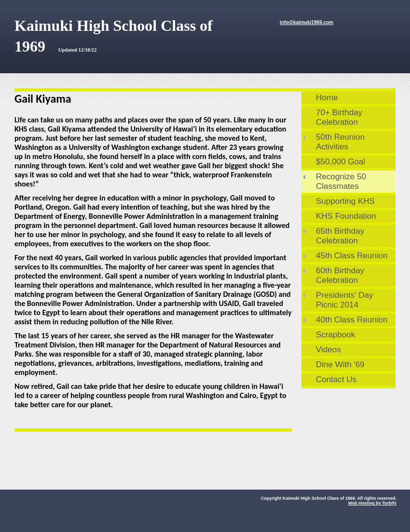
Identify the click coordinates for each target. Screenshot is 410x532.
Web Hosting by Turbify (372, 503)
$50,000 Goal (341, 162)
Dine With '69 (340, 365)
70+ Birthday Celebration (339, 117)
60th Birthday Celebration (340, 275)
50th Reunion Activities (340, 142)
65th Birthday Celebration (340, 236)
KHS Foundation (346, 216)
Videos (328, 350)
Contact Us (336, 379)
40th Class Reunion (352, 320)
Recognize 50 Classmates (341, 181)
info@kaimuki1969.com (307, 22)
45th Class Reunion (352, 256)
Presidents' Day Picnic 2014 (345, 300)
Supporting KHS (345, 201)
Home (327, 98)
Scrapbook (335, 335)
